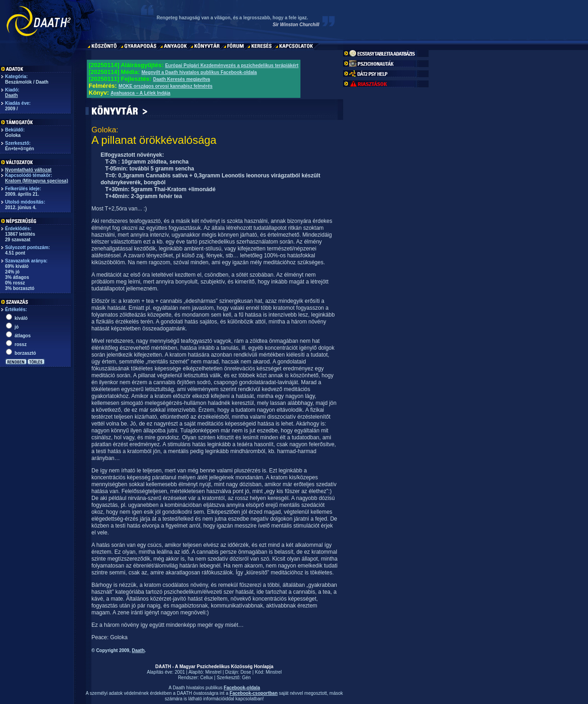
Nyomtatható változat (28, 170)
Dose (246, 672)
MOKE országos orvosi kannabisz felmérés (166, 86)
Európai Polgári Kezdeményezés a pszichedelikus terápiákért (232, 65)
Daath (11, 95)
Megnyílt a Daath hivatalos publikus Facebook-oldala (199, 72)
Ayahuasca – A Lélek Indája (141, 93)
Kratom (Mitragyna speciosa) (37, 181)
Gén (246, 678)
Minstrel (213, 672)
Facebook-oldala (242, 688)
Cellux (207, 678)
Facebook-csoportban (254, 693)
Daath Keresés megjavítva (181, 79)
